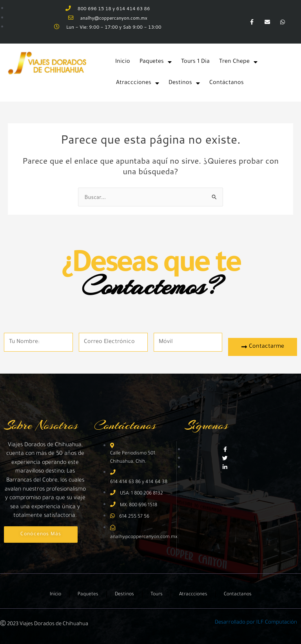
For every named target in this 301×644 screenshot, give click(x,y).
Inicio (123, 62)
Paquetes (156, 62)
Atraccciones (138, 83)
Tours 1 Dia (195, 62)
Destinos (184, 83)
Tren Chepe (238, 62)
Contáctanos (227, 83)
